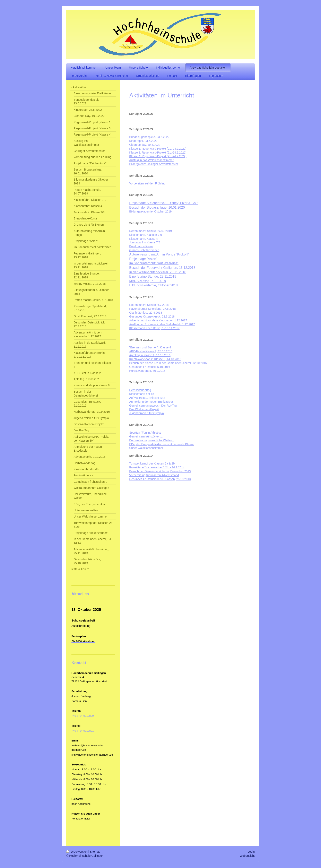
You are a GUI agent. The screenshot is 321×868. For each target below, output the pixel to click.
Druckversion (77, 852)
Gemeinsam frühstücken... (146, 436)
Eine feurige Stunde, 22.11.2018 (153, 276)
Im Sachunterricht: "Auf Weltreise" (154, 263)
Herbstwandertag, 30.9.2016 (147, 371)
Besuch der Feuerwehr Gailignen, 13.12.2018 (162, 268)
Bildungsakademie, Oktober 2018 (153, 285)
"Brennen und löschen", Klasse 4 (150, 347)
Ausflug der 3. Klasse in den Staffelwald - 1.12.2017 (162, 324)
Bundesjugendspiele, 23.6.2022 (149, 137)
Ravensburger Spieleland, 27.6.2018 (152, 309)
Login (251, 852)
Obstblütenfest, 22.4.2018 (146, 313)
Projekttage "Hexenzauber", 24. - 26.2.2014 (157, 467)
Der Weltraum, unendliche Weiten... (152, 440)
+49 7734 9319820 (83, 716)
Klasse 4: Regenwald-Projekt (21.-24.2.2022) (158, 156)
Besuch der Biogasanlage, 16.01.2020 (157, 207)
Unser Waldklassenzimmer (146, 448)
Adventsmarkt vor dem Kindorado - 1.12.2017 (158, 320)
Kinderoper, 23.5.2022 (143, 141)
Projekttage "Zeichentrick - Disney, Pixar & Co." (163, 203)
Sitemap (95, 852)
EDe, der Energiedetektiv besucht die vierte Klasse (161, 444)
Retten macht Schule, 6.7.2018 (149, 305)
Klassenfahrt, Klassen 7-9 (146, 235)
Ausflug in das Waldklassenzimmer (151, 160)
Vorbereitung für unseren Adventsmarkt (154, 475)
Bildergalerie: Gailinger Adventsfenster (154, 164)
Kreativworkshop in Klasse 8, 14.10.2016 (155, 359)
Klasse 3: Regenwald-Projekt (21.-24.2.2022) (158, 153)
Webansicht (247, 856)
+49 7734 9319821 (83, 731)
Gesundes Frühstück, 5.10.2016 (150, 367)
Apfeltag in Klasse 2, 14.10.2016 (150, 355)
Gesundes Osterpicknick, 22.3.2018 (152, 316)
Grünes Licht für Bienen (144, 250)
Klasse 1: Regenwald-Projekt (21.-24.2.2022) (158, 149)
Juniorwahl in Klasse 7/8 (145, 242)
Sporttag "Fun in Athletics (145, 433)
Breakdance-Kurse (141, 246)
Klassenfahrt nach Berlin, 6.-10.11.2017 (154, 328)
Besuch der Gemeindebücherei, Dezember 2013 (160, 471)
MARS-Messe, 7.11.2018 (148, 281)
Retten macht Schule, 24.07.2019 (150, 231)
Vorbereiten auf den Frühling (147, 183)
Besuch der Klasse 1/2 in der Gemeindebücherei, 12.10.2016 (168, 363)
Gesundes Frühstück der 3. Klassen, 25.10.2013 (160, 479)
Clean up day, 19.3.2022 (145, 145)
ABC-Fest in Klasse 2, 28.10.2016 (151, 351)
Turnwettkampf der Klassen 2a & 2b (152, 463)
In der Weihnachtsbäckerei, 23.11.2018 (158, 272)
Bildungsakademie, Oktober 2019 (150, 211)
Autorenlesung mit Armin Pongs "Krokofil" (159, 254)
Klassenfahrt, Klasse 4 (143, 239)
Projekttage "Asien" (143, 259)
